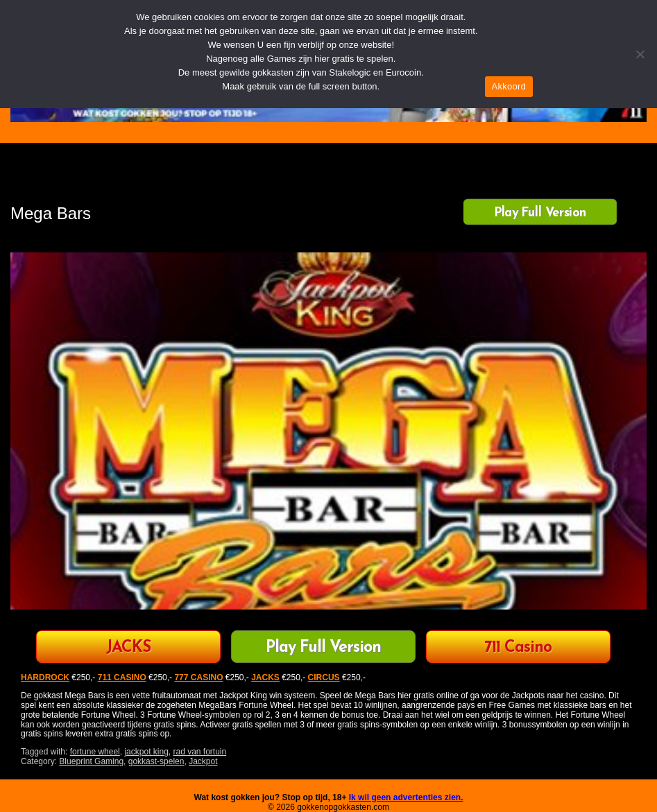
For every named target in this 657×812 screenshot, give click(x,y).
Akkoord (509, 86)
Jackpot (203, 761)
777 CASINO (198, 677)
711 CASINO (122, 677)
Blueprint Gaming (91, 761)
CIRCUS (324, 677)
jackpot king (146, 752)
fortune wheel (95, 752)
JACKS (128, 648)
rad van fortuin (199, 752)
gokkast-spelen (156, 761)
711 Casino (518, 648)
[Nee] (640, 54)
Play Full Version (540, 213)
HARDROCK (45, 677)
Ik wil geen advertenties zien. (406, 797)
